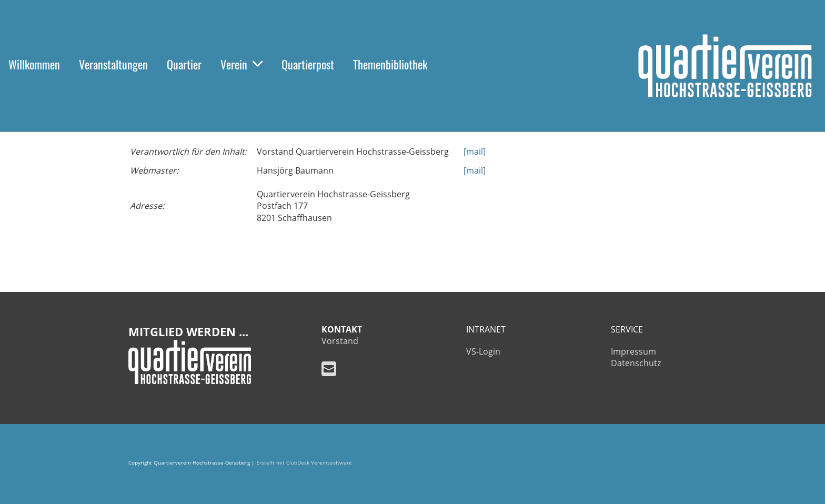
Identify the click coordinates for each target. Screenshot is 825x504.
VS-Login (483, 351)
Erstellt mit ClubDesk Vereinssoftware (304, 463)
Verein (242, 64)
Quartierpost (308, 64)
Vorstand (340, 341)
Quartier (184, 64)
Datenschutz (636, 363)
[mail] (475, 152)
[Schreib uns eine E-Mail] (329, 369)
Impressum (633, 351)
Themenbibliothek (390, 64)
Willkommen (34, 64)
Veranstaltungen (113, 64)
